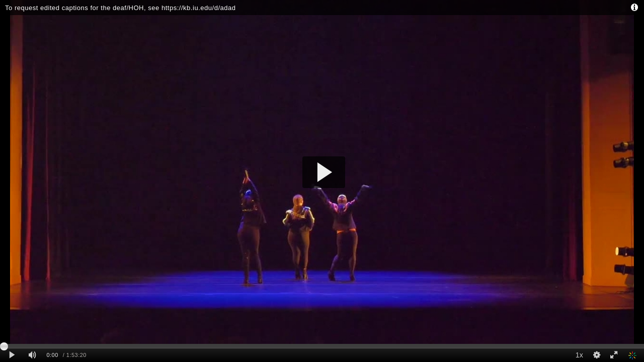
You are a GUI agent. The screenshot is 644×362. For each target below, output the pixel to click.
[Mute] (32, 355)
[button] (324, 172)
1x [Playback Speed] (579, 355)
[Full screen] (614, 355)
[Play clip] (12, 355)
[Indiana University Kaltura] (633, 355)
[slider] (322, 346)
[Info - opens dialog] (634, 8)
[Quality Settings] (596, 355)
